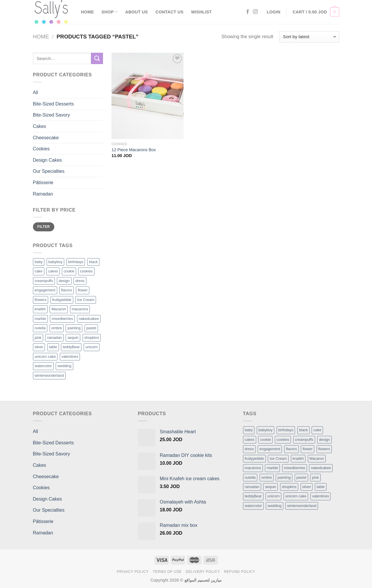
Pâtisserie (43, 183)
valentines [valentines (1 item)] (321, 496)
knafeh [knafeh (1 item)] (298, 458)
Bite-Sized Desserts (54, 104)
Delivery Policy (203, 572)
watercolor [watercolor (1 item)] (253, 506)
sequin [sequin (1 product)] (73, 338)
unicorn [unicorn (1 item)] (273, 496)
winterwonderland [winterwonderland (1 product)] (49, 375)
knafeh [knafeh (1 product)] (40, 309)
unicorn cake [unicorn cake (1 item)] (296, 496)
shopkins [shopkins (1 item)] (289, 487)
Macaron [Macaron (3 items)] (317, 458)
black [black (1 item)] (303, 430)
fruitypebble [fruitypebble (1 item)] (254, 458)
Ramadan (43, 194)
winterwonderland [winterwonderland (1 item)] (302, 506)
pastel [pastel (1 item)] (301, 477)
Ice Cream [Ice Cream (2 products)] (86, 300)
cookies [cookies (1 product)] (86, 271)
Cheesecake (46, 138)
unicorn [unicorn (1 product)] (92, 347)
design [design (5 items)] (324, 440)
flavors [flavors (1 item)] (291, 449)
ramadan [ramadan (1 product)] (54, 338)
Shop (110, 12)
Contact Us (170, 12)
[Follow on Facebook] (248, 12)
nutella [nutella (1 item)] (250, 477)
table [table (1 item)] (321, 487)
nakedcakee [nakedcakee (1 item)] (321, 468)
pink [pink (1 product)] (38, 338)
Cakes (40, 126)
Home (88, 12)
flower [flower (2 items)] (308, 449)
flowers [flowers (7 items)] (324, 449)
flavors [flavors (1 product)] (67, 290)
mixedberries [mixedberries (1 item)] (295, 468)
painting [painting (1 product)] (74, 328)
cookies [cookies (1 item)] (283, 440)
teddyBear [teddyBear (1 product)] (71, 347)
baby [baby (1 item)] (249, 430)
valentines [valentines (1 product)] (70, 357)
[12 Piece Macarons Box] (147, 96)
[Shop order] (309, 37)
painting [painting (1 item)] (284, 477)
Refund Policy (240, 572)
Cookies (41, 149)
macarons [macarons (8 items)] (253, 468)
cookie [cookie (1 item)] (265, 440)
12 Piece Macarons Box (134, 150)
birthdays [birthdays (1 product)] (76, 262)
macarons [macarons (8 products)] (80, 309)
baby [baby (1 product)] (39, 262)
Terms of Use (167, 572)
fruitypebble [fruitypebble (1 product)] (62, 300)
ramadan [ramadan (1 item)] (252, 487)
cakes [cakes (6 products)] (53, 271)
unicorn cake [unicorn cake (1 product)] (45, 357)
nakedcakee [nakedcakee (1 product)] (89, 319)
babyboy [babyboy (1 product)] (55, 262)
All (36, 93)
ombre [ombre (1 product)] (57, 328)
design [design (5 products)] (64, 281)
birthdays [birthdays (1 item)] (286, 430)
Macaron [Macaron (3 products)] (59, 309)
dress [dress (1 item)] (249, 449)
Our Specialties (49, 171)
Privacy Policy (133, 572)
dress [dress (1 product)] (80, 281)
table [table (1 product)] (53, 347)
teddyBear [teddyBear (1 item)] (253, 496)
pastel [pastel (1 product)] (91, 328)
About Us (136, 12)
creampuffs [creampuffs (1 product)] (44, 281)
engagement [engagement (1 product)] (45, 290)
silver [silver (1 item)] (307, 487)
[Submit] (97, 58)
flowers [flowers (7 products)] (41, 300)
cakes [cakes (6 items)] (250, 440)
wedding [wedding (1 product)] (64, 366)
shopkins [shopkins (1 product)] (92, 338)
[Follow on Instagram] (255, 12)
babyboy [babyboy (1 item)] (266, 430)
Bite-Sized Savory (51, 115)
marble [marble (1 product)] (40, 319)
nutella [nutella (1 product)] (40, 328)
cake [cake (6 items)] (317, 430)
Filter (44, 227)
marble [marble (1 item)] (272, 468)
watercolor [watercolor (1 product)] (43, 366)
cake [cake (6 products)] (39, 271)
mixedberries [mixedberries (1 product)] (62, 319)
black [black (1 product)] (93, 262)
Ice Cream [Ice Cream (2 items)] (278, 458)
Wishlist (201, 12)
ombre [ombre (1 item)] (267, 477)
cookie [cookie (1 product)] (69, 271)
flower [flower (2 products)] (83, 290)
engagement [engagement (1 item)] (270, 449)
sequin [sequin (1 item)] (270, 487)
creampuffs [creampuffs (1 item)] (304, 440)
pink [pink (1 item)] (315, 477)
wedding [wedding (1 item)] (275, 506)
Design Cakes (48, 160)
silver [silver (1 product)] (39, 347)
